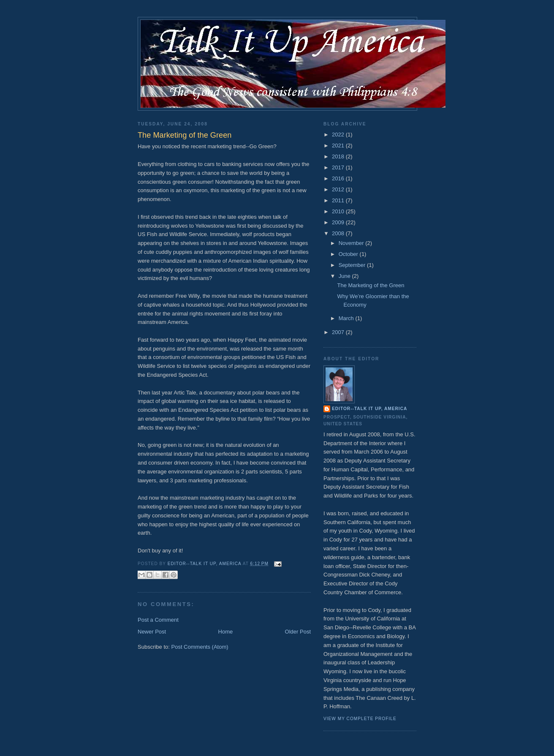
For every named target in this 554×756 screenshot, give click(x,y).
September (353, 265)
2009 (339, 222)
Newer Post (152, 632)
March (347, 318)
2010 (339, 211)
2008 (339, 233)
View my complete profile (360, 719)
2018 (339, 156)
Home (226, 632)
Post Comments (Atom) (200, 647)
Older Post (298, 632)
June (345, 276)
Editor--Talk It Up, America (369, 409)
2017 (339, 167)
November (352, 243)
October (349, 254)
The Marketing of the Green (371, 285)
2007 (339, 332)
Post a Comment (158, 620)
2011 (339, 200)
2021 (339, 145)
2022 (339, 135)
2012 (339, 189)
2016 (339, 178)
